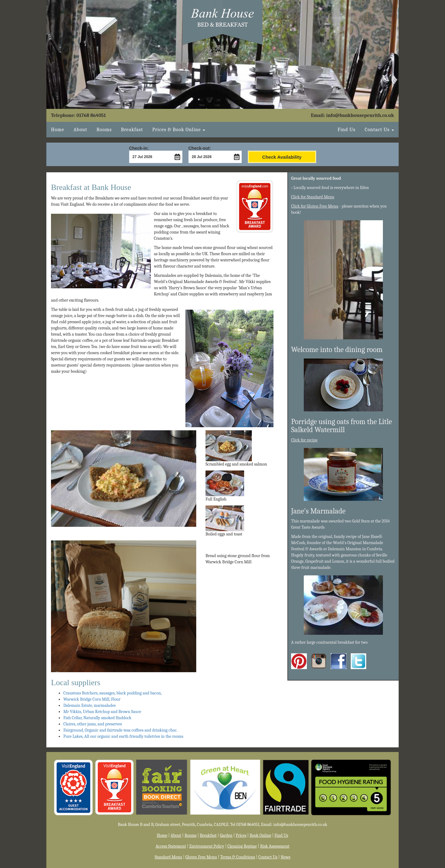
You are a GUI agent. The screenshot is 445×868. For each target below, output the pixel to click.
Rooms (104, 130)
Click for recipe (304, 440)
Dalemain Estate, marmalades (89, 705)
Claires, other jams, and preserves (93, 724)
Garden (226, 835)
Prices (241, 835)
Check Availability (282, 157)
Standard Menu (169, 857)
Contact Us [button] (379, 130)
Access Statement (171, 846)
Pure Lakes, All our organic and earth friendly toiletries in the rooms (123, 736)
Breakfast (132, 130)
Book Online (261, 835)
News (285, 857)
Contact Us (268, 857)
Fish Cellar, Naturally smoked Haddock (97, 718)
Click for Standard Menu (313, 197)
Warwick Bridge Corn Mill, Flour (92, 699)
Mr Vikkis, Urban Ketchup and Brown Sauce (102, 712)
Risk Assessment (275, 846)
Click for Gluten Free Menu (315, 206)
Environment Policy (207, 846)
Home (58, 130)
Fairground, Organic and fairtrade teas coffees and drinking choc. (120, 730)
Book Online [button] (179, 130)
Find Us (347, 130)
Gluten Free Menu (201, 857)
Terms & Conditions (238, 857)
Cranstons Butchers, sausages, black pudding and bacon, (112, 693)
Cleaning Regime (242, 846)
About (80, 130)
